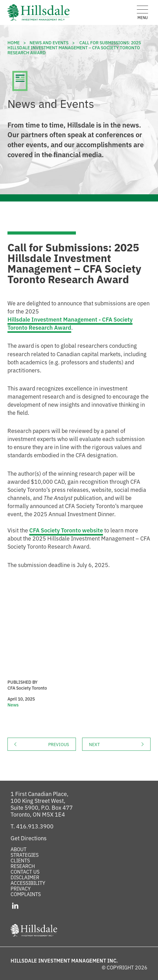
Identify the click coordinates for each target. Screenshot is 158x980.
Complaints (26, 894)
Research (23, 866)
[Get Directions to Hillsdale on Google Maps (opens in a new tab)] (29, 838)
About (19, 849)
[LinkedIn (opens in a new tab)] (15, 905)
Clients (20, 860)
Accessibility (28, 883)
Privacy (21, 888)
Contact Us (25, 871)
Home (14, 42)
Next (120, 744)
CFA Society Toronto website (66, 530)
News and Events (49, 42)
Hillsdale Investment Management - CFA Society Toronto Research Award (70, 323)
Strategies (25, 855)
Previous (62, 744)
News (13, 705)
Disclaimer (25, 877)
